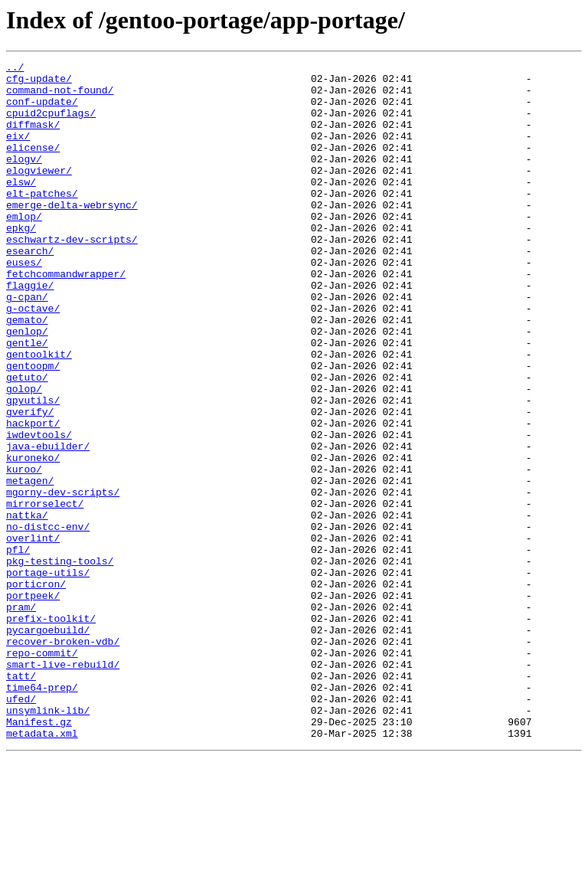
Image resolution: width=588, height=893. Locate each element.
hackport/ (33, 496)
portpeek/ (33, 703)
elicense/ (33, 165)
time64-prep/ (42, 813)
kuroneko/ (33, 538)
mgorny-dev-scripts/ (63, 579)
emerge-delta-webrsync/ (72, 234)
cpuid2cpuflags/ (51, 124)
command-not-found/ (60, 96)
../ (15, 69)
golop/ (24, 455)
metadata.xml (42, 868)
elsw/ (21, 207)
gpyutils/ (33, 469)
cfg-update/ (39, 83)
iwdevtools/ (39, 510)
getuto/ (27, 441)
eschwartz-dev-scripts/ (72, 276)
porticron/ (36, 689)
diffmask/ (33, 138)
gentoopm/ (33, 427)
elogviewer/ (39, 193)
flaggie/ (30, 331)
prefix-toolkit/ (51, 731)
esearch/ (30, 289)
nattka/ (27, 607)
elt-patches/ (42, 221)
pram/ (21, 717)
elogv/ (24, 179)
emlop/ (24, 248)
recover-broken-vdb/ (63, 758)
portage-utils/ (48, 675)
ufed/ (21, 827)
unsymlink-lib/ (48, 841)
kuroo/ (24, 551)
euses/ (24, 303)
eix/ (18, 152)
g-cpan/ (27, 345)
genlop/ (27, 386)
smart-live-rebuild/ (63, 786)
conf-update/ (42, 110)
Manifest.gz (39, 855)
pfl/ (18, 648)
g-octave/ (33, 358)
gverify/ (30, 482)
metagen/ (30, 565)
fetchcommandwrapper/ (66, 317)
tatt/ (21, 800)
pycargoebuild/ (48, 744)
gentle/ (27, 400)
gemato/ (27, 372)
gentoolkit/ (39, 414)
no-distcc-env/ (48, 620)
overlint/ (33, 634)
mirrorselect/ (45, 593)
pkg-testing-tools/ (60, 662)
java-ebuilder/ (48, 524)
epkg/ (21, 262)
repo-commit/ (42, 772)
